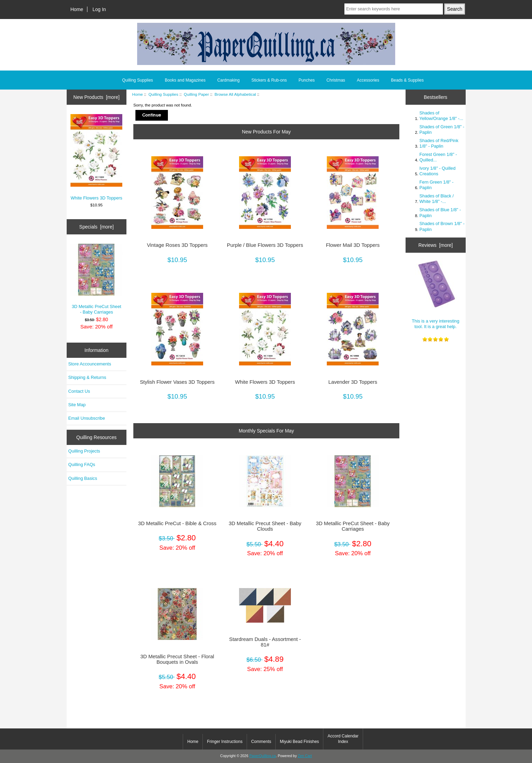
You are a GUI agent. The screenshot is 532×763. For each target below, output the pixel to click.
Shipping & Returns (87, 377)
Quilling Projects (84, 451)
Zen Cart (305, 756)
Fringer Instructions (225, 742)
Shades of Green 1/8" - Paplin (442, 129)
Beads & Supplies (407, 80)
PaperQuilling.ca (263, 756)
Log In (99, 9)
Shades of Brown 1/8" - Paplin (442, 226)
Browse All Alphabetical (235, 94)
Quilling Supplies (163, 94)
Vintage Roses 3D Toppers (177, 245)
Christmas (336, 80)
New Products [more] (96, 97)
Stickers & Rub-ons (269, 80)
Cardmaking (229, 80)
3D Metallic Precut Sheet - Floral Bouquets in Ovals (177, 659)
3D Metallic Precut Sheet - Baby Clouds (265, 526)
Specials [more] (96, 227)
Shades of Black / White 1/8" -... (436, 199)
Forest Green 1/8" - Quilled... (438, 157)
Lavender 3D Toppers (353, 382)
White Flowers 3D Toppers (96, 157)
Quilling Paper (196, 94)
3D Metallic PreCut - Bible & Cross (177, 523)
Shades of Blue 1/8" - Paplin (440, 212)
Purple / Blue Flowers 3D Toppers (265, 245)
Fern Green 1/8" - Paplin (436, 185)
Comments (261, 742)
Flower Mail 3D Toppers (353, 245)
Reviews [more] (436, 245)
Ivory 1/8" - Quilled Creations (437, 171)
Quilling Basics (83, 478)
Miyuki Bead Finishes (299, 742)
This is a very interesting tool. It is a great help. (436, 294)
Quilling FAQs (82, 464)
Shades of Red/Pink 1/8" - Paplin (439, 143)
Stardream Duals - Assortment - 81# (265, 642)
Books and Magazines (185, 80)
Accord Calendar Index (343, 739)
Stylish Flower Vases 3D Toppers (177, 382)
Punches (307, 80)
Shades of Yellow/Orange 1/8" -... (441, 116)
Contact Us (79, 391)
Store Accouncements (90, 364)
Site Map (77, 405)
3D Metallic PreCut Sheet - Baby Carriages (96, 279)
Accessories (368, 80)
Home (77, 9)
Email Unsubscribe (87, 418)
